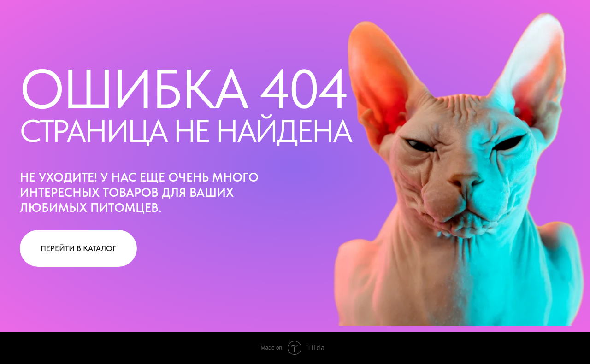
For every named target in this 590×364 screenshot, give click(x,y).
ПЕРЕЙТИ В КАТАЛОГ (78, 248)
